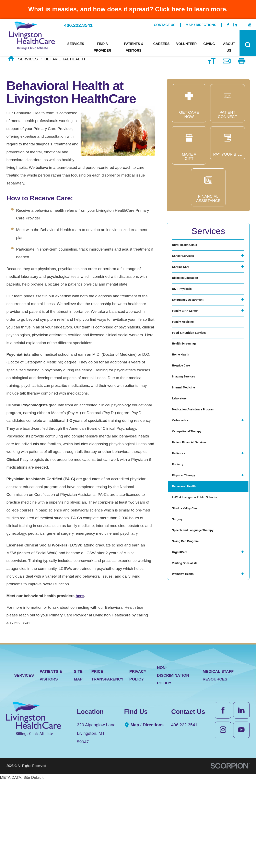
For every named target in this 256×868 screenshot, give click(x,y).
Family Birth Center (190, 337)
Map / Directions (201, 23)
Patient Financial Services (196, 518)
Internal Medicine (188, 442)
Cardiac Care (184, 277)
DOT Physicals (185, 307)
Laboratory (182, 457)
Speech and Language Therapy (200, 638)
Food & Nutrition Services (196, 367)
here (80, 596)
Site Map (78, 762)
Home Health (184, 397)
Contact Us (165, 23)
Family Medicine (187, 352)
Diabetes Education (190, 292)
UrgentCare (182, 668)
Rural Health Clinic (189, 247)
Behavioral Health (188, 578)
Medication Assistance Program (201, 473)
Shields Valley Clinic (191, 608)
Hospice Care (184, 412)
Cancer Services (187, 262)
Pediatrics (181, 533)
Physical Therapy (188, 563)
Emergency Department (194, 322)
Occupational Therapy (192, 503)
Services (28, 59)
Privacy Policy (138, 762)
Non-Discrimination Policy (173, 762)
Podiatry (180, 548)
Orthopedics (183, 488)
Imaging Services (188, 427)
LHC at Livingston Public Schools (203, 593)
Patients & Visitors (51, 762)
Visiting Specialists (189, 683)
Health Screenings (189, 382)
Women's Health (187, 698)
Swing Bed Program (190, 653)
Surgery (179, 623)
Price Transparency (107, 762)
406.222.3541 (78, 23)
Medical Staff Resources (218, 762)
